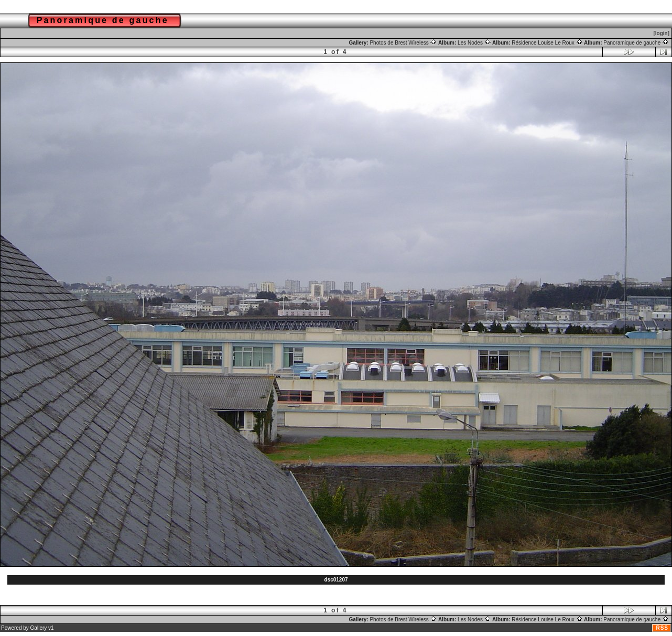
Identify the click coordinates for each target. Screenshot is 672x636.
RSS (662, 628)
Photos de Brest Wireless (403, 43)
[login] (661, 33)
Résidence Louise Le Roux (547, 43)
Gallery (39, 628)
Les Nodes (474, 43)
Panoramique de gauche (636, 43)
